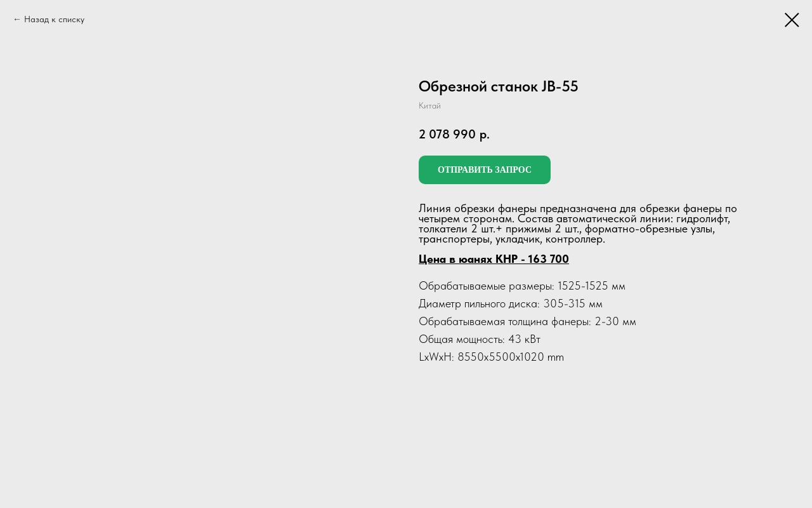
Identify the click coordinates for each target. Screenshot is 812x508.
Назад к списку (54, 19)
